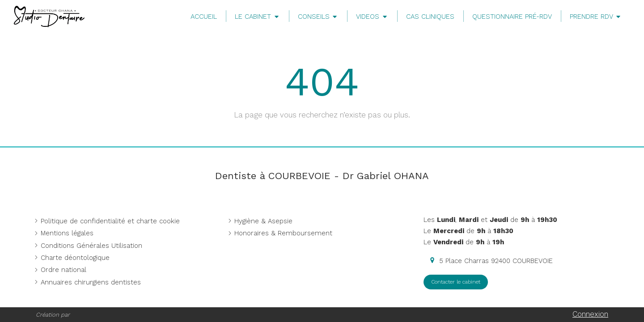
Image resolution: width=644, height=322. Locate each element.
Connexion (590, 314)
